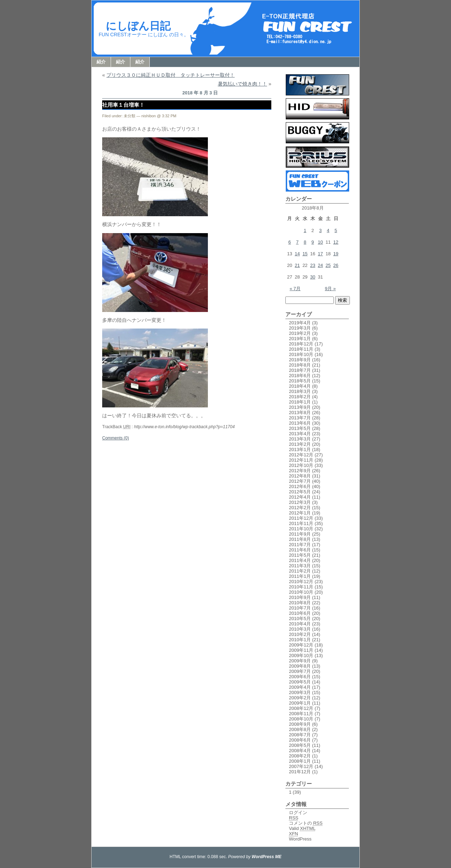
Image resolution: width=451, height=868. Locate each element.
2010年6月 (300, 613)
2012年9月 (300, 471)
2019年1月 (300, 339)
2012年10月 (301, 465)
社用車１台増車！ (123, 105)
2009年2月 (300, 698)
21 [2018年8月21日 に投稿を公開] (297, 265)
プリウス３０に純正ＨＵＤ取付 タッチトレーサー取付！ (171, 75)
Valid (302, 828)
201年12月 (300, 772)
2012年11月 (301, 460)
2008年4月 (300, 751)
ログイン (298, 813)
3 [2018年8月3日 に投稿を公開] (320, 230)
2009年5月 (300, 682)
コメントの (306, 823)
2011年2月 (300, 571)
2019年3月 (300, 328)
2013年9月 (300, 407)
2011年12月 (301, 518)
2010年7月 (300, 608)
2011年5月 (300, 555)
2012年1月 (300, 513)
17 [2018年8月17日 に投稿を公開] (320, 254)
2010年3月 (300, 629)
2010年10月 (301, 592)
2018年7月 (300, 370)
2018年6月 (300, 376)
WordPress (300, 839)
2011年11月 (301, 523)
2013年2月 (300, 444)
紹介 (101, 62)
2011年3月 (300, 566)
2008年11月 (301, 714)
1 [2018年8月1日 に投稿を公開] (305, 230)
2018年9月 (300, 360)
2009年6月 (300, 677)
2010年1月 (300, 640)
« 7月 (295, 289)
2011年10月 (301, 529)
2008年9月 (300, 724)
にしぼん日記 (138, 26)
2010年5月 (300, 619)
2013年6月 (300, 423)
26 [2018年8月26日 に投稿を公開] (336, 265)
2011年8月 (300, 539)
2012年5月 (300, 492)
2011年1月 (300, 576)
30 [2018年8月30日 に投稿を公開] (313, 277)
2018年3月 (300, 391)
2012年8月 (300, 476)
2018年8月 (300, 365)
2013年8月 (300, 413)
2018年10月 (301, 354)
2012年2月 (300, 508)
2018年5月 (300, 381)
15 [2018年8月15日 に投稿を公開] (305, 254)
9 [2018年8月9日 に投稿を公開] (313, 242)
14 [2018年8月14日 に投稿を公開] (297, 254)
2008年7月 (300, 735)
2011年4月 (300, 560)
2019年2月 (300, 333)
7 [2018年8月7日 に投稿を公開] (297, 242)
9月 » (330, 289)
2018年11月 (301, 349)
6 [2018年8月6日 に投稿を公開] (289, 242)
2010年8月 (300, 603)
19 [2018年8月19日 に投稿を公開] (336, 254)
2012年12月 (301, 455)
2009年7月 (300, 671)
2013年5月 (300, 428)
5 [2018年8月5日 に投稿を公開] (336, 230)
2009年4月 (300, 687)
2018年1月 (300, 402)
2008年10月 (301, 719)
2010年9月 (300, 597)
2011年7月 (300, 545)
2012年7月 (300, 481)
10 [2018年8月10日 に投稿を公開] (320, 242)
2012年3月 (300, 502)
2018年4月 (300, 386)
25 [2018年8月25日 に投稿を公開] (328, 265)
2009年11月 (301, 650)
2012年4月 (300, 497)
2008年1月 (300, 761)
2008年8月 (300, 729)
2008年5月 (300, 745)
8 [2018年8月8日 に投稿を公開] (305, 242)
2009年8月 (300, 666)
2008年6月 (300, 740)
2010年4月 (300, 624)
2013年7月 (300, 418)
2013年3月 (300, 439)
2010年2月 (300, 634)
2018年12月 (301, 344)
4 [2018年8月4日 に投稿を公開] (328, 230)
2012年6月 (300, 486)
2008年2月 (300, 756)
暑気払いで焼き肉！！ (242, 84)
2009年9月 (300, 661)
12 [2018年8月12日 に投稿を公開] (336, 242)
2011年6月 (300, 550)
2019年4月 (300, 323)
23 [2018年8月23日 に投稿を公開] (313, 265)
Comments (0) (116, 438)
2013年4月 (300, 434)
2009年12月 (301, 645)
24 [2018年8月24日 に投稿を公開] (320, 265)
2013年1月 (300, 449)
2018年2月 (300, 397)
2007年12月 (301, 766)
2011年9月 (300, 534)
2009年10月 (301, 655)
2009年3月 (300, 692)
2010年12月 (301, 582)
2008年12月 (301, 708)
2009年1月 (300, 703)
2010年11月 (301, 587)
